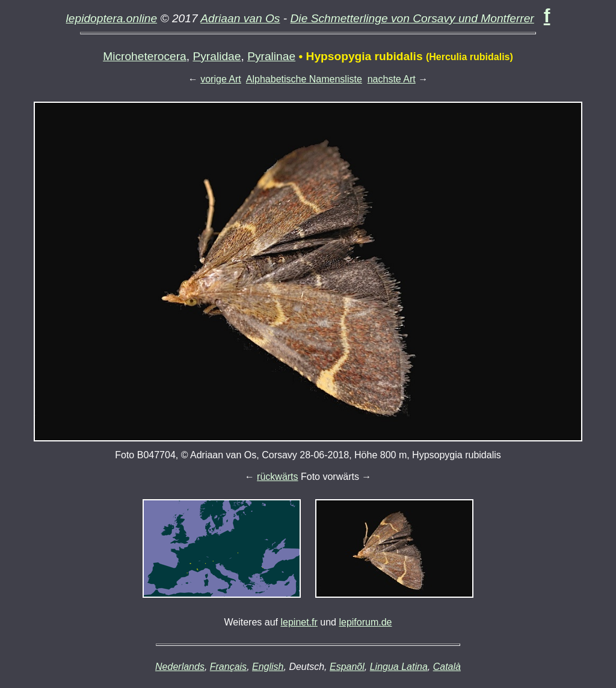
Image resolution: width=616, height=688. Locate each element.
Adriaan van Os (240, 18)
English (268, 667)
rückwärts (277, 477)
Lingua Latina (399, 667)
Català (447, 667)
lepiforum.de (365, 622)
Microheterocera (145, 56)
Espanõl (347, 667)
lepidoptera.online (112, 18)
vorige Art (221, 79)
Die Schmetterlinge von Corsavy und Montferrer (412, 18)
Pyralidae (217, 56)
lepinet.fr (299, 622)
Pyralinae (271, 56)
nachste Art (392, 79)
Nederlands (180, 667)
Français (228, 667)
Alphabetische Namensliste (304, 79)
